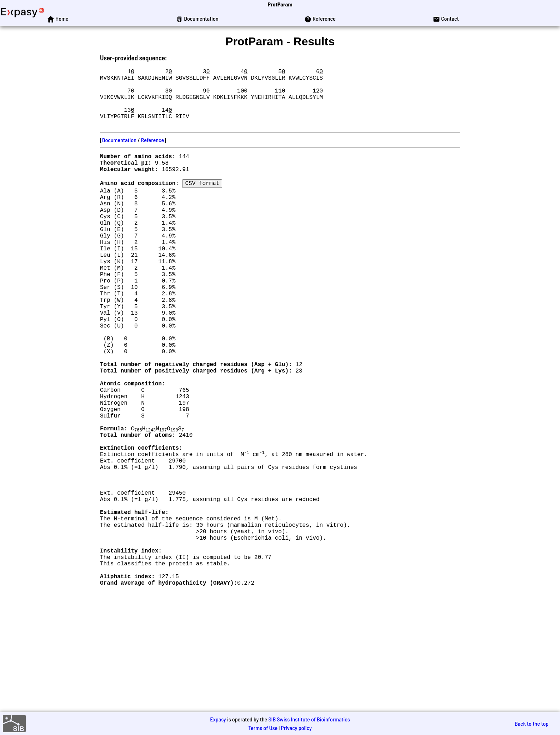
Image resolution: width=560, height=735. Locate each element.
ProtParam (280, 4)
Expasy (218, 719)
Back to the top (532, 723)
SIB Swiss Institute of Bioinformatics (309, 719)
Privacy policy (296, 728)
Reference (152, 153)
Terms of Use (263, 728)
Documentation (119, 153)
